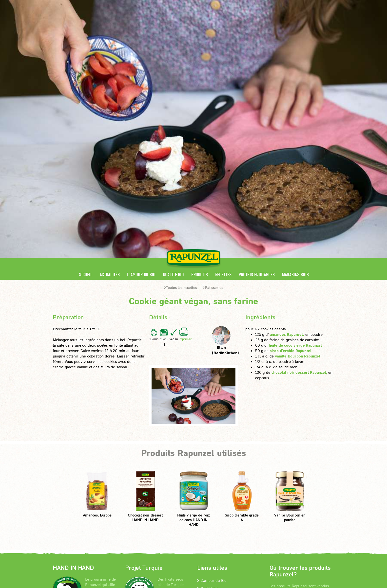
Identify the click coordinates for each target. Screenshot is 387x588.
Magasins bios (295, 114)
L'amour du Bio (141, 114)
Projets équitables (257, 114)
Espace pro (241, 4)
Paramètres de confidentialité (93, 498)
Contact (293, 4)
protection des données (166, 491)
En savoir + (72, 466)
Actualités (110, 114)
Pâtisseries (213, 126)
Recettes (223, 114)
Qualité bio (173, 114)
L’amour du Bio (212, 419)
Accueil (86, 114)
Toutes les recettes (181, 126)
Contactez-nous (212, 435)
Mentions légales (124, 491)
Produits (200, 114)
